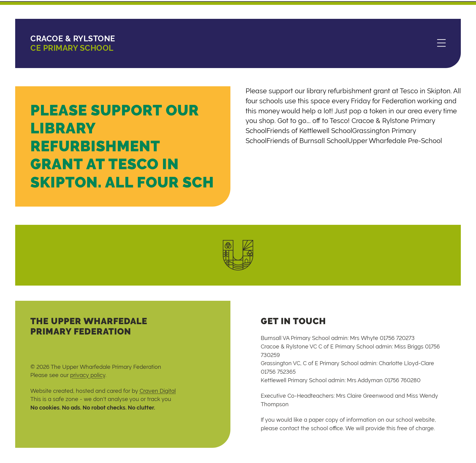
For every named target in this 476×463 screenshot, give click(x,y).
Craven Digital (158, 391)
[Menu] (441, 43)
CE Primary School (73, 43)
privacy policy (88, 375)
